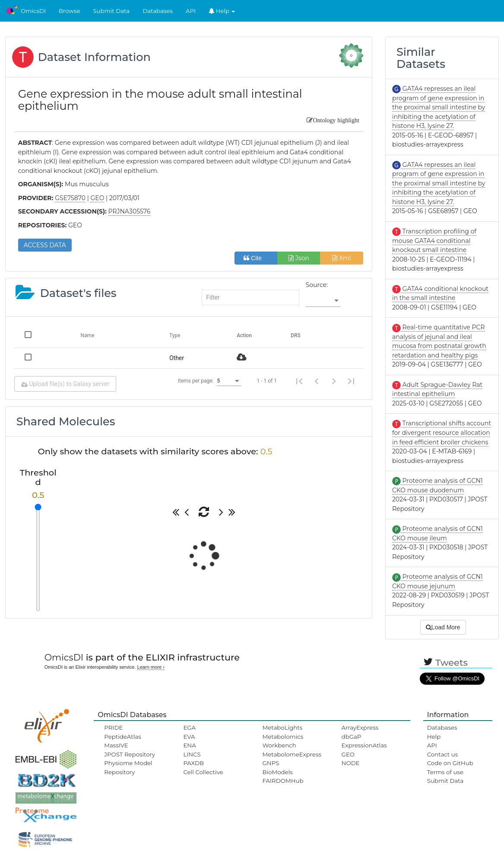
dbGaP (352, 737)
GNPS (271, 763)
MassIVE (116, 745)
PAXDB (193, 763)
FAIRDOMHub (283, 781)
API (191, 11)
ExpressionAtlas (364, 745)
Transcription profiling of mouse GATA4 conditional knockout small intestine (434, 241)
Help (222, 11)
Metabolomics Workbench (283, 741)
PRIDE (113, 728)
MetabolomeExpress (292, 754)
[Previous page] (317, 381)
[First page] (299, 381)
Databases (158, 11)
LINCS (192, 754)
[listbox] (323, 301)
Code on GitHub (450, 763)
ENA (189, 745)
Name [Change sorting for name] (87, 335)
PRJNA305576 (130, 211)
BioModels (278, 772)
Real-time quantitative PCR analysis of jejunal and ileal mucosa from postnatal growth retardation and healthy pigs (439, 341)
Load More (443, 627)
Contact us (442, 754)
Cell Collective (203, 772)
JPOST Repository (130, 754)
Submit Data (112, 11)
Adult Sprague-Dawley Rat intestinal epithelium (437, 389)
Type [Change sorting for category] (175, 335)
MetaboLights (283, 728)
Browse (70, 11)
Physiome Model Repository (128, 767)
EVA (189, 737)
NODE (351, 763)
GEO (348, 754)
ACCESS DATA (45, 245)
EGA (189, 728)
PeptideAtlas (122, 737)
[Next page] (334, 381)
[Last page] (351, 381)
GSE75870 (70, 198)
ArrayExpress (360, 728)
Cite (256, 258)
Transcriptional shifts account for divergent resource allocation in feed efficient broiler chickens (442, 432)
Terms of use (445, 772)
